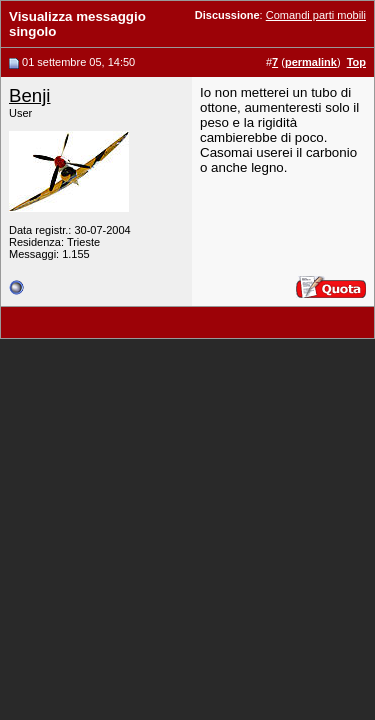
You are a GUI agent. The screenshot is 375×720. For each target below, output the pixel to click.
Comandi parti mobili (316, 15)
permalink (311, 62)
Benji (30, 95)
